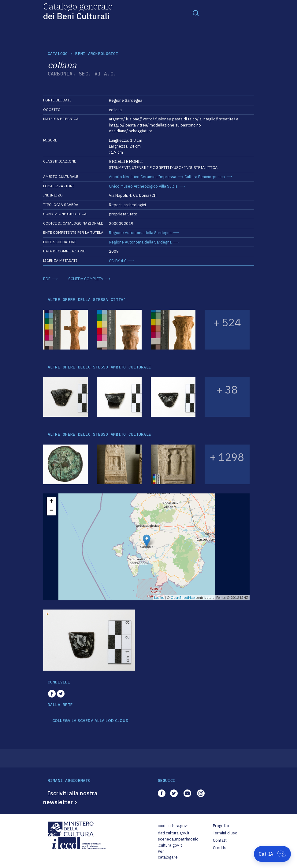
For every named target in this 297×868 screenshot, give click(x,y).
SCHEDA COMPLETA (86, 279)
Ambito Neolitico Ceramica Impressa (143, 177)
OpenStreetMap (183, 598)
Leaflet (159, 598)
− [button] (51, 511)
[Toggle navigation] (196, 13)
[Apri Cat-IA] (272, 854)
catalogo (58, 54)
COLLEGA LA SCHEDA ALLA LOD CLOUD (90, 721)
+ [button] (51, 502)
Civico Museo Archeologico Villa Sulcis (143, 186)
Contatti (220, 840)
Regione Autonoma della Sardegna (140, 233)
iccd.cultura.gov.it (174, 826)
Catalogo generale (78, 11)
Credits (220, 848)
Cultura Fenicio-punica (205, 177)
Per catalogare (168, 854)
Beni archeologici (97, 54)
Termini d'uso (225, 833)
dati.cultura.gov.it (174, 833)
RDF (47, 279)
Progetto (221, 826)
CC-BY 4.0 (118, 261)
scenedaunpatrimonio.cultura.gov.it (178, 842)
